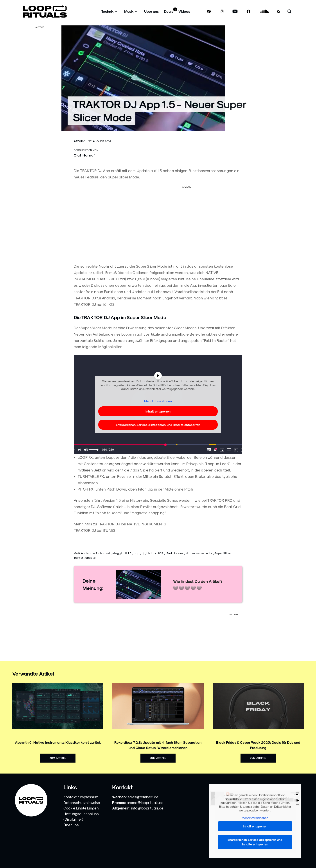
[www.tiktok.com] (209, 11)
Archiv (100, 553)
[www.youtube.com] (235, 12)
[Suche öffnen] (289, 12)
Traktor (78, 558)
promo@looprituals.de (145, 802)
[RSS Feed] (278, 11)
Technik (108, 11)
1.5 (130, 553)
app (137, 553)
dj (143, 553)
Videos (184, 11)
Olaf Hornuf (84, 155)
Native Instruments (199, 553)
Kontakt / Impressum (81, 797)
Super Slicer (223, 553)
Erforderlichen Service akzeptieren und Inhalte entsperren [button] (158, 425)
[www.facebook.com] (248, 12)
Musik (129, 11)
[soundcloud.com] (265, 12)
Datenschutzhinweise (82, 802)
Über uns (151, 11)
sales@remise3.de (143, 797)
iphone (179, 553)
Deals (169, 11)
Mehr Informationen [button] (158, 401)
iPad (169, 553)
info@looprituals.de (147, 808)
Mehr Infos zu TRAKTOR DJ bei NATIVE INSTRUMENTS (120, 524)
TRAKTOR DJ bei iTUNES (95, 530)
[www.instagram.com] (222, 12)
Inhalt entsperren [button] (158, 411)
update (90, 558)
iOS (161, 553)
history (151, 553)
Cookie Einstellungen (81, 808)
